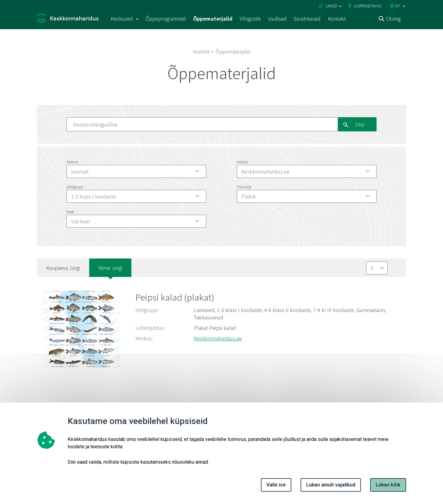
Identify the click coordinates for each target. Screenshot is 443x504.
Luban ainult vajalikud (331, 485)
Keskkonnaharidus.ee (218, 338)
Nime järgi (110, 268)
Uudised (277, 18)
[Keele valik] (404, 6)
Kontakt (337, 18)
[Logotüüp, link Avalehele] (68, 19)
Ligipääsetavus (368, 6)
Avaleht (201, 51)
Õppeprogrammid (166, 18)
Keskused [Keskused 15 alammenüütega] (122, 18)
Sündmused (307, 18)
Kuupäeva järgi (63, 268)
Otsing (393, 18)
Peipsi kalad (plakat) (175, 297)
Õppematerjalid (213, 18)
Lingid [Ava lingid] (331, 6)
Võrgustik (250, 18)
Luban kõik (388, 485)
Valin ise (276, 485)
